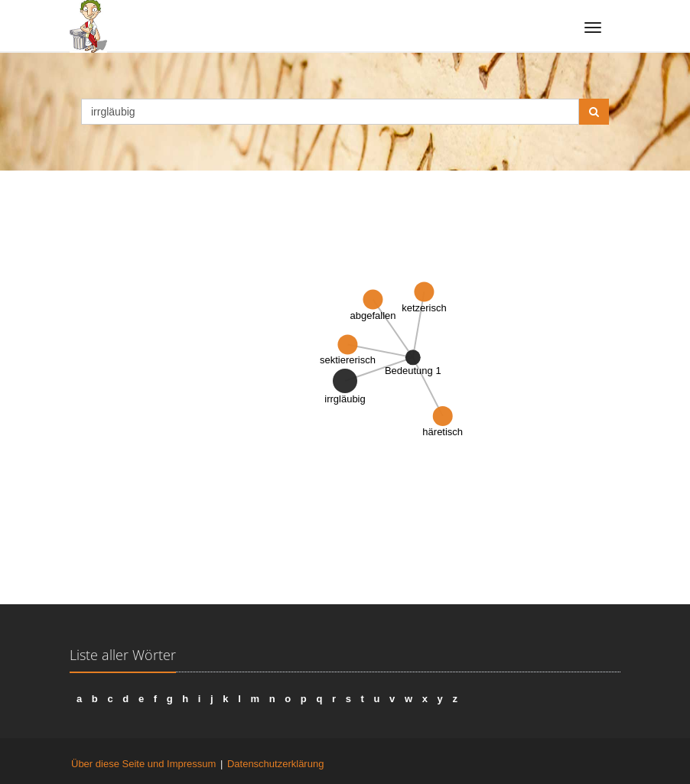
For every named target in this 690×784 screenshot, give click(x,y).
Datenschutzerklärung (275, 764)
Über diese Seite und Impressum (143, 764)
